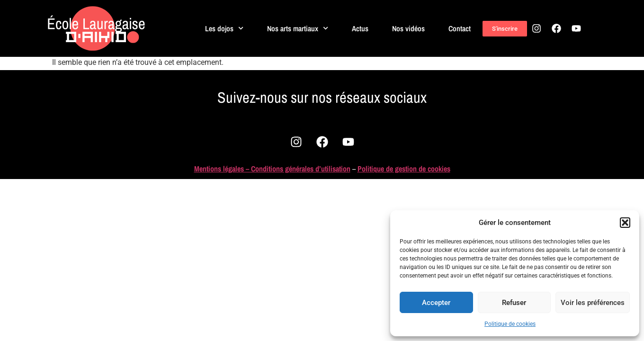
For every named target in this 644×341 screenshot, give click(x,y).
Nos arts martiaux (298, 28)
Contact (460, 28)
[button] (625, 223)
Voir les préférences (593, 303)
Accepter (436, 303)
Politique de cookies (510, 324)
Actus (360, 28)
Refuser (514, 303)
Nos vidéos (408, 28)
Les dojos (224, 28)
